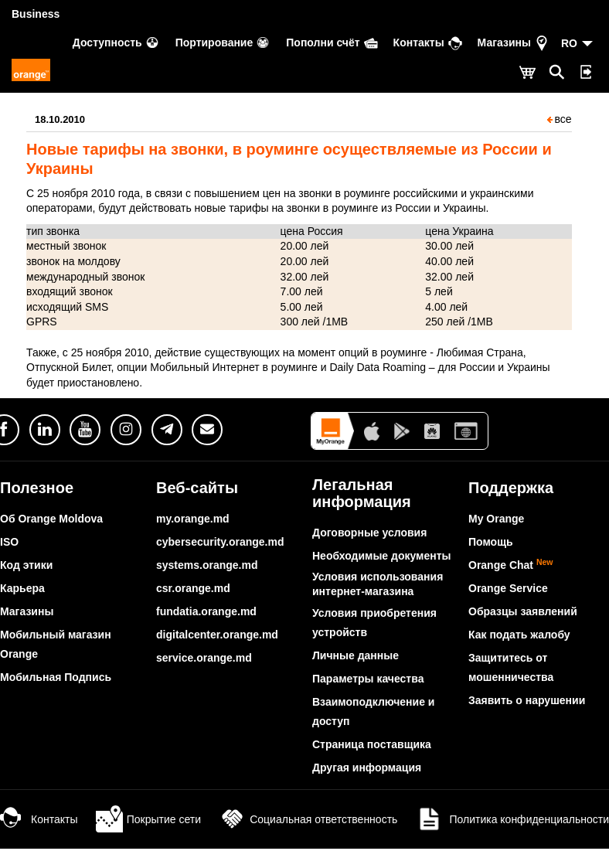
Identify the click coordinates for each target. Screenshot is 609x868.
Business (36, 14)
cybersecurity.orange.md (220, 542)
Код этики (26, 565)
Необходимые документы (382, 556)
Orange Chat (511, 565)
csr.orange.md (193, 588)
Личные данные (356, 655)
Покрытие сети (148, 819)
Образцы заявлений (523, 611)
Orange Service (508, 588)
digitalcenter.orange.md (217, 635)
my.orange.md (193, 519)
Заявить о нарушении (527, 700)
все (560, 119)
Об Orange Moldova (51, 519)
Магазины (27, 611)
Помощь (491, 542)
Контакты (39, 819)
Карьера (22, 588)
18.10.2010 (60, 119)
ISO (9, 542)
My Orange (496, 519)
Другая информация (367, 768)
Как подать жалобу (519, 635)
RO (569, 43)
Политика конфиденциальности (512, 819)
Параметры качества (368, 679)
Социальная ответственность (308, 819)
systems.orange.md (207, 565)
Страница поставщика (372, 744)
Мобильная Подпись (56, 677)
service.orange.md (204, 658)
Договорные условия (369, 533)
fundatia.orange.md (206, 611)
